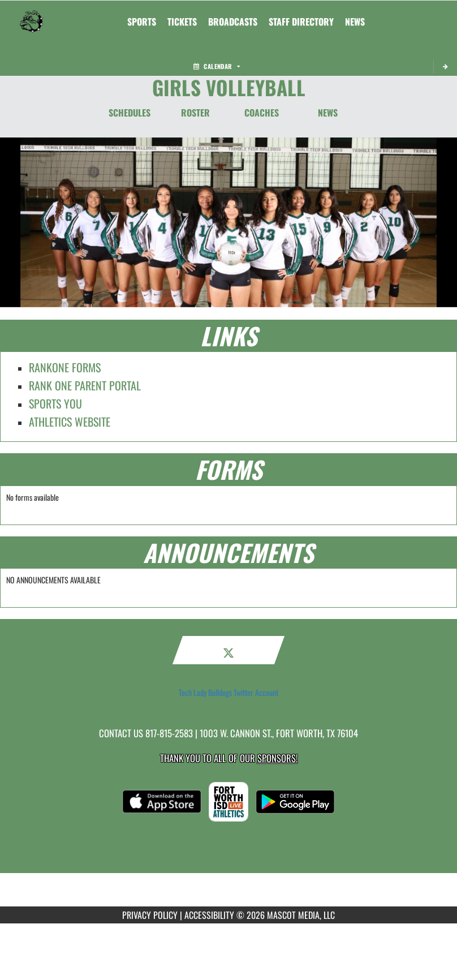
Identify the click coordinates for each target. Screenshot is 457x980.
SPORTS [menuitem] (142, 22)
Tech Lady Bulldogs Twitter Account (228, 693)
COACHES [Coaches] (262, 113)
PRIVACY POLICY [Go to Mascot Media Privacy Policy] (150, 915)
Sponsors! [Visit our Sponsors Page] (277, 758)
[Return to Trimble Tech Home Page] (32, 15)
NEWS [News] (328, 113)
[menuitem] (182, 22)
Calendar (217, 66)
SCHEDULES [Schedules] (130, 113)
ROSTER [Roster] (195, 113)
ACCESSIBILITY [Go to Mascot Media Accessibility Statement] (209, 915)
